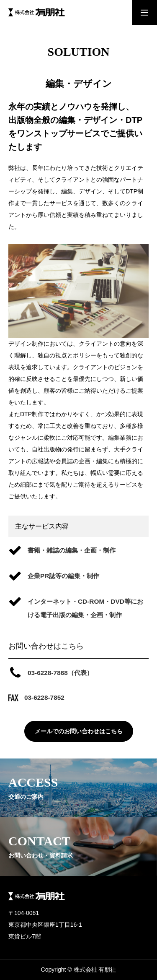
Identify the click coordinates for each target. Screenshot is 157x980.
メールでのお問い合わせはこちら (79, 731)
